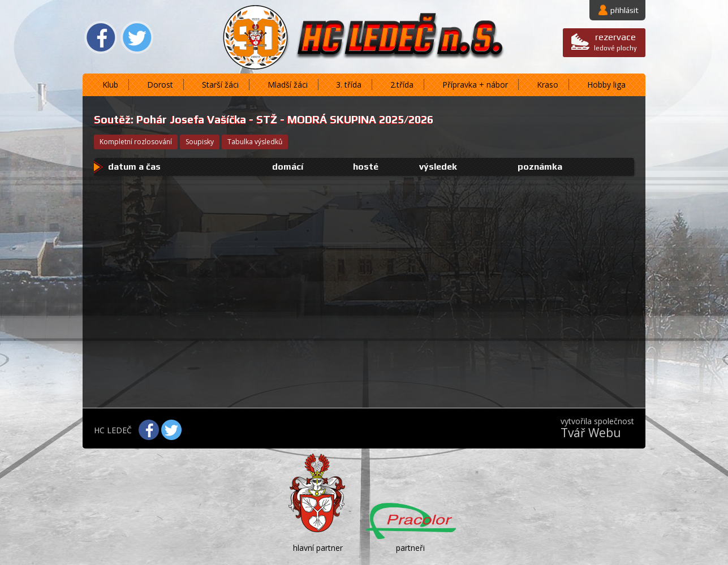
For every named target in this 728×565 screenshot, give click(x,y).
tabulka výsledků (255, 142)
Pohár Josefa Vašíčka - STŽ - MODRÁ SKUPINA (256, 119)
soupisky (200, 142)
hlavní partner (318, 548)
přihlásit (624, 10)
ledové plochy (615, 42)
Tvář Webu (591, 433)
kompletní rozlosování (136, 142)
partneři (410, 548)
